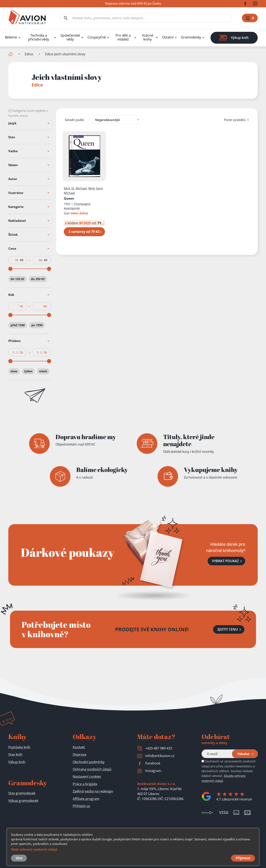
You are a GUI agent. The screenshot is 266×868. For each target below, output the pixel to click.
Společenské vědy (70, 37)
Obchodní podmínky (89, 762)
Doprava (79, 754)
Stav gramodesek (22, 793)
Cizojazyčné (97, 37)
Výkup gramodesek (23, 801)
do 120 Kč (17, 279)
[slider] (10, 269)
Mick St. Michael (75, 188)
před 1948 (18, 325)
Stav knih (15, 754)
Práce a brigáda (85, 784)
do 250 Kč (38, 279)
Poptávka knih (19, 747)
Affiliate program (86, 799)
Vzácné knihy (148, 37)
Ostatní (168, 37)
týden (28, 371)
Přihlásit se (81, 806)
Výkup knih (17, 762)
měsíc (43, 371)
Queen (69, 198)
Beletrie (11, 37)
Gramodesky (191, 37)
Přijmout (243, 858)
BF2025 (85, 223)
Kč (22, 260)
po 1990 (37, 325)
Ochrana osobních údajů (92, 769)
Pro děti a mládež (123, 37)
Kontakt (79, 747)
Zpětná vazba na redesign (93, 791)
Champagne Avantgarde (77, 206)
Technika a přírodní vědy (39, 37)
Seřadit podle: (75, 120)
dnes (14, 371)
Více (19, 858)
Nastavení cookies (87, 777)
